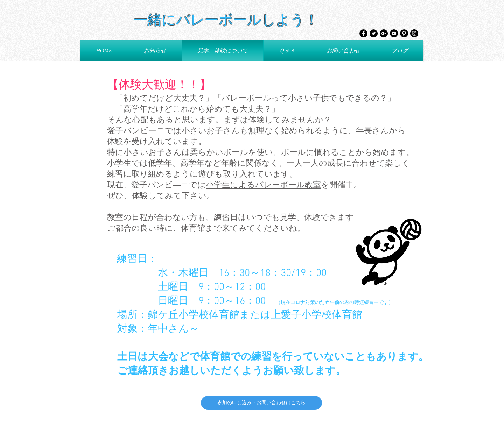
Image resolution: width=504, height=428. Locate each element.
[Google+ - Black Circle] (384, 33)
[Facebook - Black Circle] (363, 33)
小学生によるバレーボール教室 (263, 185)
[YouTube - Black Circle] (394, 33)
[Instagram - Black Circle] (414, 33)
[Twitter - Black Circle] (374, 33)
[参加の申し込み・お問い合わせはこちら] (261, 403)
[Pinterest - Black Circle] (404, 33)
